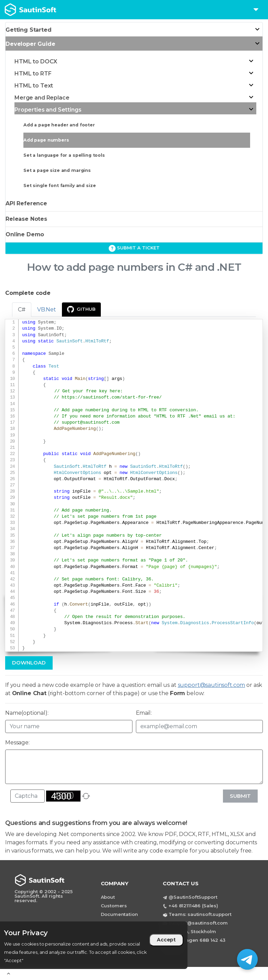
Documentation (119, 914)
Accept (166, 940)
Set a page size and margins (57, 170)
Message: (17, 742)
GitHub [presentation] (81, 309)
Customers (114, 906)
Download (29, 663)
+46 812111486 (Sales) (193, 906)
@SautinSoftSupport (193, 897)
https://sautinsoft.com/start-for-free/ (112, 398)
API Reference (26, 203)
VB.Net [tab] (47, 310)
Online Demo (25, 234)
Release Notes (26, 219)
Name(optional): (27, 713)
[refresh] (86, 796)
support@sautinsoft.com (90, 423)
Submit (240, 796)
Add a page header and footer (59, 125)
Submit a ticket (134, 248)
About (108, 897)
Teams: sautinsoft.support (200, 914)
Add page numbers (46, 140)
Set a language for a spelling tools (64, 155)
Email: (144, 713)
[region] (94, 945)
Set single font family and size (60, 185)
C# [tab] (22, 310)
